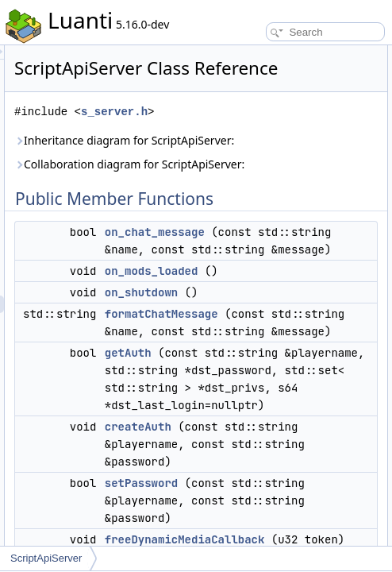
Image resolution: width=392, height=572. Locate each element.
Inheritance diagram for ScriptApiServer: (265, 171)
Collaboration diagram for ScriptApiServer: (271, 213)
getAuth (312, 445)
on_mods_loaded (336, 346)
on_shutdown (325, 367)
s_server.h (298, 134)
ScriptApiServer (46, 558)
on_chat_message (339, 289)
